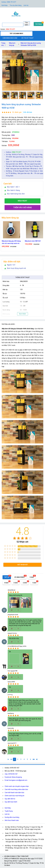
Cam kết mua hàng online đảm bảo (16, 789)
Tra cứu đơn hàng (16, 5)
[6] (30, 759)
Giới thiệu (8, 808)
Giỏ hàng (38, 24)
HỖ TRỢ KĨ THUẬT (27, 38)
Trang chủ (4, 45)
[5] (27, 759)
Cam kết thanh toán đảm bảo (14, 793)
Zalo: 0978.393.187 (11, 774)
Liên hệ (26, 5)
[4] (24, 759)
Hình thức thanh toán (12, 820)
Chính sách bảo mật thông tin (15, 796)
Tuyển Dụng (9, 811)
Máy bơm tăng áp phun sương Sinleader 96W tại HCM (31, 44)
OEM (13, 135)
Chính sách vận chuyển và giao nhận (17, 786)
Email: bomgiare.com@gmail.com (16, 780)
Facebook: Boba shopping (13, 777)
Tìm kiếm (27, 24)
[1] (8, 759)
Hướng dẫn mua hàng (12, 817)
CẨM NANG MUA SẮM (10, 38)
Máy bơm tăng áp (12, 44)
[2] (18, 759)
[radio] (15, 538)
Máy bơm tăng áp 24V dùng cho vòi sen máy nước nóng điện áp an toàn (33, 242)
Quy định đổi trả (10, 799)
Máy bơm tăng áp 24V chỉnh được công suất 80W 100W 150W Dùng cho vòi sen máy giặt (10, 242)
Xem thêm (23, 314)
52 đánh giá (17, 112)
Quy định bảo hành (11, 802)
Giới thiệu (5, 5)
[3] (21, 759)
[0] (11, 759)
